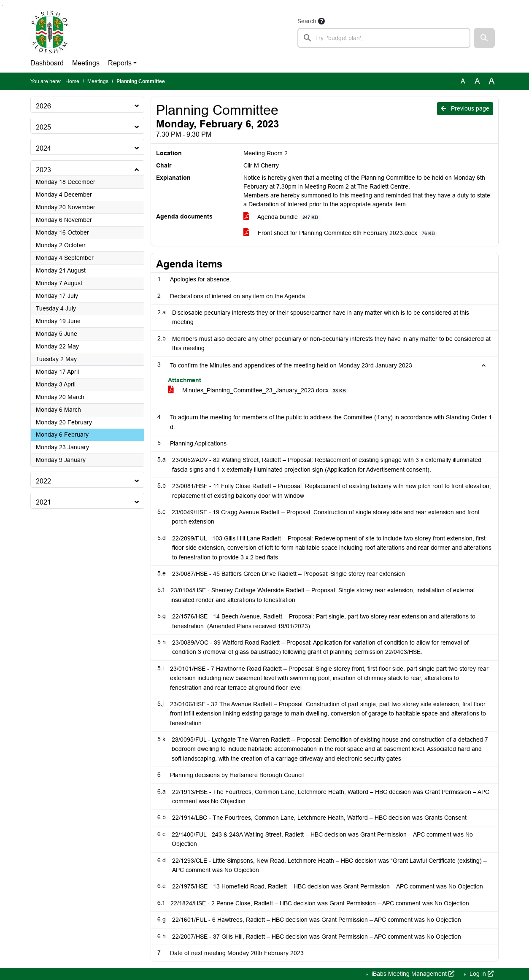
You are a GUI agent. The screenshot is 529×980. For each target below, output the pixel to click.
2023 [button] (43, 170)
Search (307, 21)
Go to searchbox (1, 5)
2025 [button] (43, 127)
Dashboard (47, 63)
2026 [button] (43, 106)
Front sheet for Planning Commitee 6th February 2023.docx (340, 233)
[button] (484, 38)
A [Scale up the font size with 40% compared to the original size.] (492, 81)
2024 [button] (43, 148)
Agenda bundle (282, 217)
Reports (120, 63)
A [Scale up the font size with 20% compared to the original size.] (477, 81)
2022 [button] (43, 481)
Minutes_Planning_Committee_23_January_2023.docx (258, 390)
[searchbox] (384, 38)
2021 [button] (43, 502)
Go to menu (2, 5)
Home (72, 81)
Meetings (86, 63)
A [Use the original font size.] (463, 81)
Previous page (465, 108)
